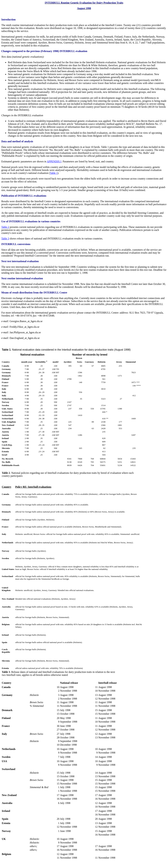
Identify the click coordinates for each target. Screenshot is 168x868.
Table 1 (54, 173)
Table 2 (5, 227)
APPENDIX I (54, 161)
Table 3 (5, 239)
